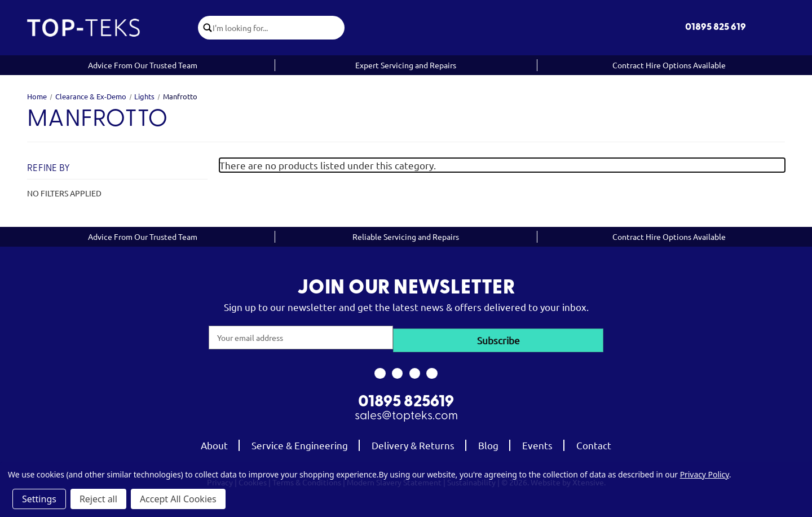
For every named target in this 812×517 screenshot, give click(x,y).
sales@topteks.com (406, 414)
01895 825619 (406, 400)
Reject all (98, 499)
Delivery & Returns (413, 443)
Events (537, 443)
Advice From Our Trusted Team (143, 65)
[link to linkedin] (432, 371)
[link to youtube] (415, 371)
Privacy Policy (705, 474)
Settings (39, 499)
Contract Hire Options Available (669, 65)
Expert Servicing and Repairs (406, 65)
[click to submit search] (208, 28)
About (214, 443)
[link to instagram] (397, 371)
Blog (488, 443)
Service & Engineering (300, 443)
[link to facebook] (380, 371)
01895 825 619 (716, 27)
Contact (594, 443)
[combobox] (281, 28)
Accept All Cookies (178, 499)
